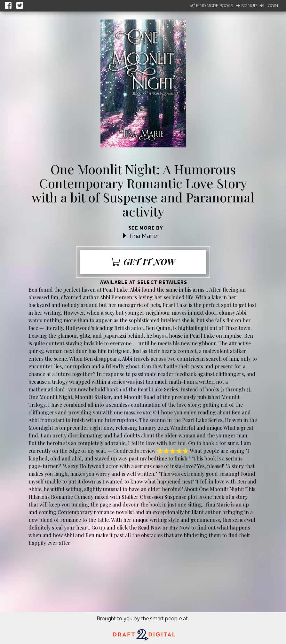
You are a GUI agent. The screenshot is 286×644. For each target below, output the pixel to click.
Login (269, 6)
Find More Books (212, 6)
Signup (246, 6)
